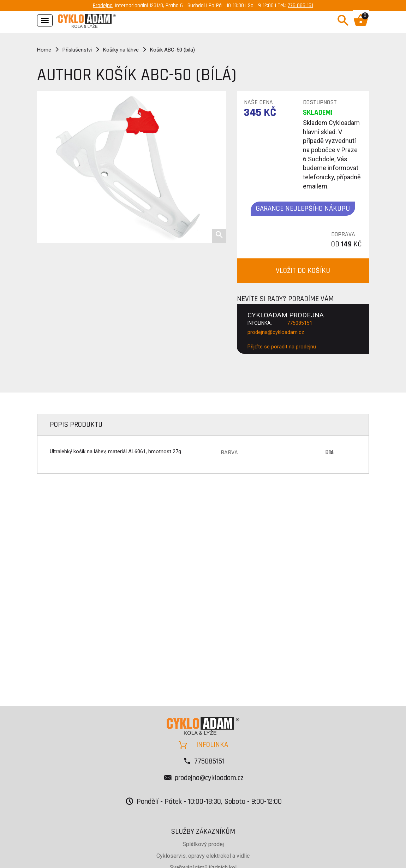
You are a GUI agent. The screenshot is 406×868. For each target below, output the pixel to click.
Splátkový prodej (203, 844)
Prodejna (103, 5)
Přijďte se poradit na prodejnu (282, 347)
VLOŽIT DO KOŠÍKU (303, 271)
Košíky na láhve (121, 50)
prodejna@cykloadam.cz (276, 332)
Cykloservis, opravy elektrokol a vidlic (203, 856)
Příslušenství (77, 50)
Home (44, 50)
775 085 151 (300, 5)
